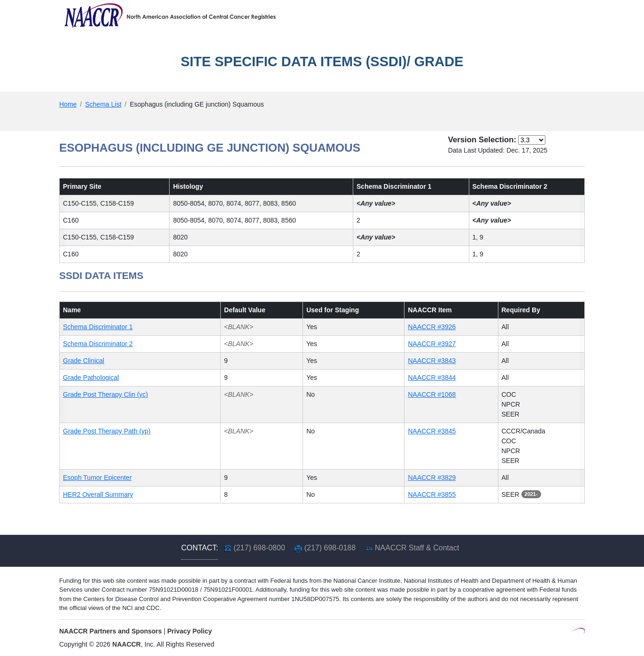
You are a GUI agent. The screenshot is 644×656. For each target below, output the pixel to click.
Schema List (103, 104)
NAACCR (127, 644)
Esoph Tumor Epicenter (97, 478)
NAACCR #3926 (432, 327)
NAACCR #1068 (432, 394)
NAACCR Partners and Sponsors (111, 631)
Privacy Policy (190, 631)
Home (68, 104)
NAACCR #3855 (432, 494)
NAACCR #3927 (432, 344)
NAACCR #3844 (432, 378)
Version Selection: (482, 140)
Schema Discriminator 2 (98, 344)
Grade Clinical (84, 361)
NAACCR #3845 (432, 431)
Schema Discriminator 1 (98, 327)
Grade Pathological (91, 378)
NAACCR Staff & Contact (417, 548)
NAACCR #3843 (432, 361)
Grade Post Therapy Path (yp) (107, 431)
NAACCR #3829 (432, 478)
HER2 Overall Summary (98, 494)
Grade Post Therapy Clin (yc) (105, 394)
